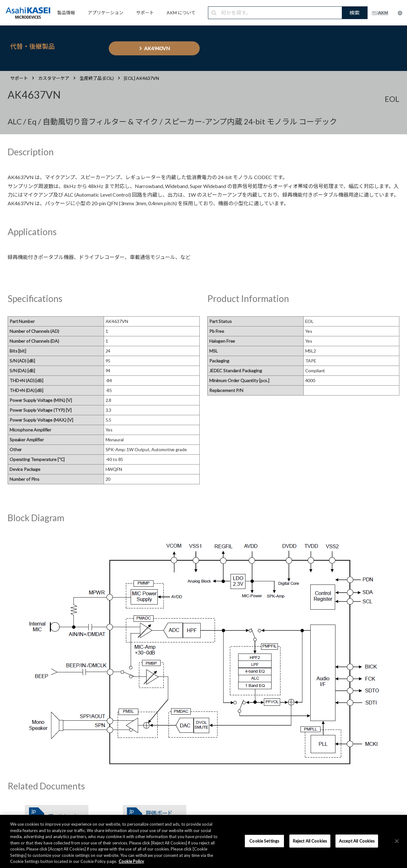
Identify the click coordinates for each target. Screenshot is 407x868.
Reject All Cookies (310, 841)
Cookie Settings (264, 841)
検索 (355, 13)
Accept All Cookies (357, 841)
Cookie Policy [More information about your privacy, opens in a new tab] (131, 861)
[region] (203, 841)
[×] (397, 841)
